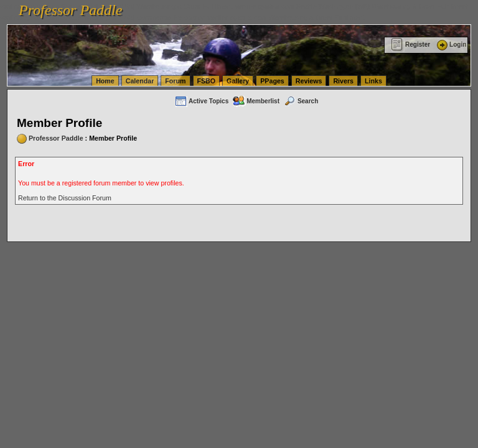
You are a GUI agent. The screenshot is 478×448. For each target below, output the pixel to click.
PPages (272, 81)
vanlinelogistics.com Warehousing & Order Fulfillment (286, 17)
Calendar (140, 81)
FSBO (207, 81)
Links (373, 81)
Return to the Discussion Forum (65, 198)
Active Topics (201, 101)
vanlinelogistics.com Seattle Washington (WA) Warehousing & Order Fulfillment (352, 6)
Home (105, 81)
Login (451, 44)
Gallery (238, 81)
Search (301, 101)
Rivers (343, 81)
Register (410, 44)
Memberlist (256, 101)
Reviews (309, 81)
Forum (175, 81)
